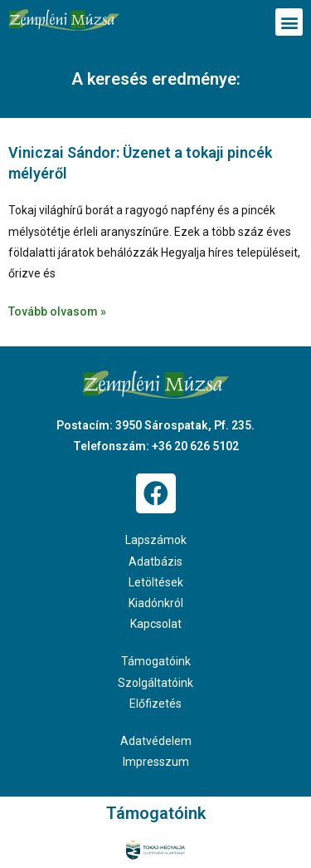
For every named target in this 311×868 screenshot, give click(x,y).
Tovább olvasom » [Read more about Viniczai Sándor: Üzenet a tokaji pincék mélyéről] (57, 311)
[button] (289, 22)
